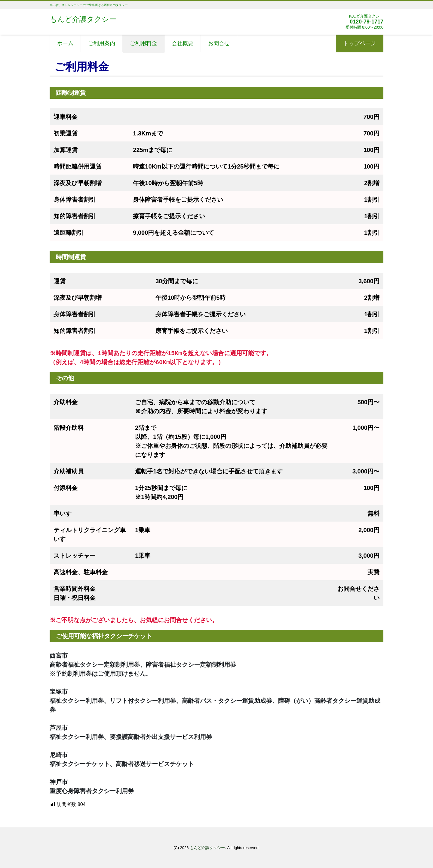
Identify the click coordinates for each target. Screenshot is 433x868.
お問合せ (219, 43)
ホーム (65, 43)
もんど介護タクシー (83, 19)
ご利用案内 (102, 43)
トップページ (360, 43)
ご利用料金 (143, 43)
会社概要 (183, 43)
